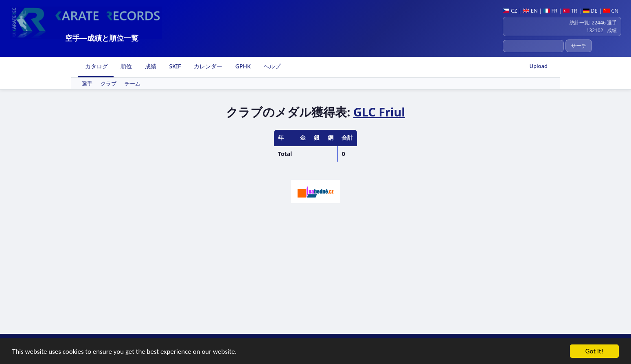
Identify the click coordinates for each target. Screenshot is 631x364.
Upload (538, 66)
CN (611, 11)
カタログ (96, 66)
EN (530, 11)
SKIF (174, 66)
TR (570, 11)
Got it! (594, 352)
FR (550, 11)
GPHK (242, 66)
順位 (126, 66)
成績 (150, 66)
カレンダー (207, 66)
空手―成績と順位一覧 (102, 38)
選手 (87, 83)
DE (590, 11)
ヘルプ (272, 66)
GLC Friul (379, 112)
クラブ (108, 83)
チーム (133, 83)
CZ (510, 11)
